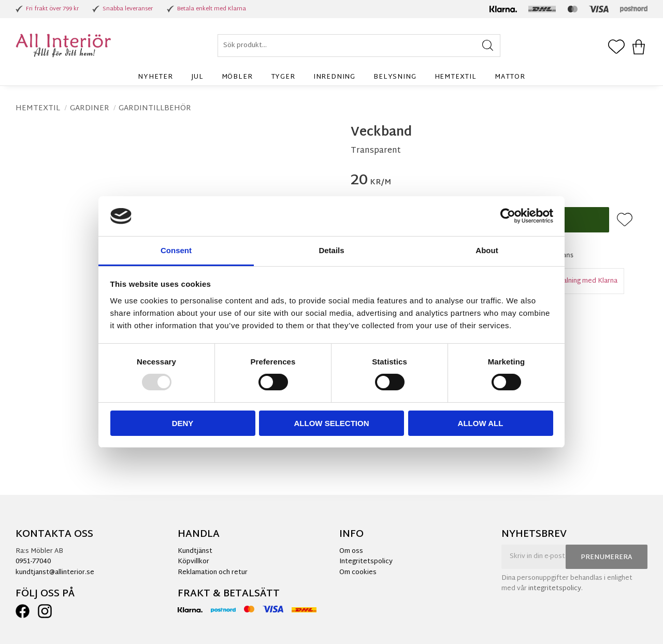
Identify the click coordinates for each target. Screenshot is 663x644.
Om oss (351, 551)
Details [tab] (331, 250)
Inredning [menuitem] (334, 77)
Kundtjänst (195, 551)
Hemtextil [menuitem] (456, 77)
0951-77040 (33, 562)
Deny (183, 423)
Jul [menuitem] (197, 77)
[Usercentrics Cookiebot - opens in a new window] (508, 216)
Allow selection (332, 423)
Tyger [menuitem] (283, 77)
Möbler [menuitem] (237, 77)
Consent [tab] (176, 250)
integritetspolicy (555, 589)
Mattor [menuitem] (510, 77)
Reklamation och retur (213, 573)
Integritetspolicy (366, 562)
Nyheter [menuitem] (155, 77)
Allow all (481, 423)
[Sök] (488, 46)
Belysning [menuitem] (395, 77)
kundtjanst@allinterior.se (55, 573)
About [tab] (487, 250)
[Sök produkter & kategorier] (359, 46)
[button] (616, 48)
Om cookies (358, 573)
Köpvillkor (193, 562)
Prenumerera (607, 558)
